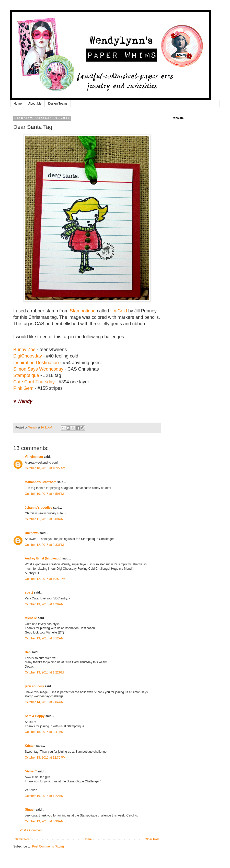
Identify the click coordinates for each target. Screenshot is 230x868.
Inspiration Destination (36, 363)
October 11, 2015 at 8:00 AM (44, 519)
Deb (28, 652)
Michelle (31, 618)
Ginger (30, 810)
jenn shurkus (34, 686)
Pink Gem (23, 388)
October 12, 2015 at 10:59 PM (45, 579)
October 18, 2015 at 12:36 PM (45, 758)
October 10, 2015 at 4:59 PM (44, 494)
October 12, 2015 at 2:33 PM (44, 545)
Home (18, 104)
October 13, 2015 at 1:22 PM (44, 672)
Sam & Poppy (35, 716)
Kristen (30, 746)
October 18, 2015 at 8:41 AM (44, 732)
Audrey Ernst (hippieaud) (43, 558)
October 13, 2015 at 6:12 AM (44, 638)
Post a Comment (31, 830)
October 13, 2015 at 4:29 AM (44, 604)
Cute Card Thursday (34, 382)
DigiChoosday (28, 356)
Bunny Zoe (24, 350)
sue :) (29, 593)
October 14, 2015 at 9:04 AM (44, 702)
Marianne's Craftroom (41, 482)
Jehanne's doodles (39, 508)
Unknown (32, 533)
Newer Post (22, 839)
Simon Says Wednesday (38, 369)
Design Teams (58, 104)
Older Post (152, 839)
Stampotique (83, 311)
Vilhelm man (34, 457)
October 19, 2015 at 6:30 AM (44, 821)
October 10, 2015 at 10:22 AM (45, 468)
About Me (35, 104)
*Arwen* (31, 771)
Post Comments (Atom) (48, 846)
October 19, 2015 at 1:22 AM (44, 796)
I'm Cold (119, 311)
